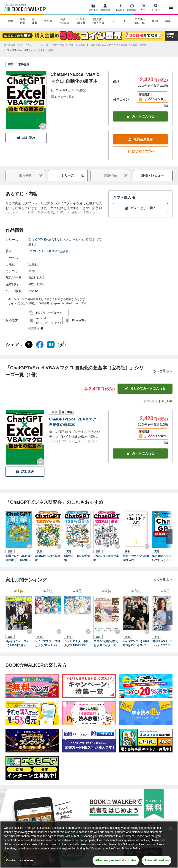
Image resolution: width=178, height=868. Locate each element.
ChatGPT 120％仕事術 (106, 558)
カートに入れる (140, 116)
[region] (89, 845)
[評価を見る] (62, 97)
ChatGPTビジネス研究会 (71, 90)
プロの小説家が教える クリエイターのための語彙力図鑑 (106, 644)
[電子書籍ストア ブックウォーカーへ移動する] (21, 45)
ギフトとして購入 (140, 208)
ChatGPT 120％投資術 (48, 558)
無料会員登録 (140, 139)
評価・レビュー (153, 175)
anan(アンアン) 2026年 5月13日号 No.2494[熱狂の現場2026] (136, 644)
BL (113, 21)
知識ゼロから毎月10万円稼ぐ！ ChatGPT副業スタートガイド (19, 558)
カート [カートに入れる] (140, 453)
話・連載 (35, 21)
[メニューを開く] (171, 7)
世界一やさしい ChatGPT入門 (136, 558)
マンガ (48, 21)
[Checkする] (43, 126)
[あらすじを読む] (54, 208)
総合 (11, 21)
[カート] (144, 7)
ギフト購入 (124, 198)
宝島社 (33, 264)
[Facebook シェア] (40, 345)
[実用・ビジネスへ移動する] (77, 45)
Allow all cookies (157, 860)
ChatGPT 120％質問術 (77, 558)
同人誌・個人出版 (99, 21)
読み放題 (23, 21)
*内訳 (164, 106)
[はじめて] (120, 7)
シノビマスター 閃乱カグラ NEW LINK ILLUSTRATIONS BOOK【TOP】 (48, 644)
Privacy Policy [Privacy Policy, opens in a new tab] (131, 849)
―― (32, 258)
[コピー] (62, 345)
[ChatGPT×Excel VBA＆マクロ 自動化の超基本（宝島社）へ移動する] (119, 45)
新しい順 (165, 401)
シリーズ (73, 176)
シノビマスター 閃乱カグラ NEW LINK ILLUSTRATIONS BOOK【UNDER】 (77, 644)
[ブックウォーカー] (25, 7)
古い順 (149, 401)
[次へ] (169, 536)
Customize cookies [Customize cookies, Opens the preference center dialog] (20, 860)
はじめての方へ (140, 151)
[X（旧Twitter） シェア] (29, 345)
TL (125, 21)
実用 (32, 271)
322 (33, 291)
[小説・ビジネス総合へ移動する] (54, 45)
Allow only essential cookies (116, 860)
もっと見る (163, 371)
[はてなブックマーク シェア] (51, 345)
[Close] (171, 829)
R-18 (155, 21)
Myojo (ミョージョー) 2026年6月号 (17, 643)
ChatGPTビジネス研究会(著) (49, 251)
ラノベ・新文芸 (81, 21)
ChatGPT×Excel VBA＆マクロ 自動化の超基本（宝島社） (65, 242)
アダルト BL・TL (140, 21)
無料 (167, 21)
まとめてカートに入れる (145, 388)
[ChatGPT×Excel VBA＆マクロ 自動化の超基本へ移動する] (30, 50)
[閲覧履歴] (132, 7)
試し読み (26, 138)
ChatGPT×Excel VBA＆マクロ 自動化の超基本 (74, 422)
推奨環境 (36, 328)
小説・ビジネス (64, 21)
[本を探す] (156, 7)
